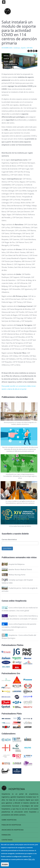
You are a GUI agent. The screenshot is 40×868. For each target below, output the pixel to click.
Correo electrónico (9, 539)
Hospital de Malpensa (16, 564)
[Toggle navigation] (4, 2)
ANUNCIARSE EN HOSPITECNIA (13, 830)
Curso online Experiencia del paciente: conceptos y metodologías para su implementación (19, 627)
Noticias (6, 56)
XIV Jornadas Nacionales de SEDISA (20, 526)
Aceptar (5, 864)
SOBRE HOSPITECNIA (9, 820)
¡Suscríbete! (7, 548)
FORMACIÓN (6, 835)
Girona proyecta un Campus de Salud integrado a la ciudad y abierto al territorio (20, 423)
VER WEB (30, 48)
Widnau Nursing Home (17, 575)
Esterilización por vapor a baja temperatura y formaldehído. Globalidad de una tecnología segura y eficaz (20, 476)
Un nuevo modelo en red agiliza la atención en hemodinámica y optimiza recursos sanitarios (20, 502)
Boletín (25, 534)
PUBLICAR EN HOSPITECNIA (11, 825)
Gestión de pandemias (10, 64)
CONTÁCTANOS (7, 840)
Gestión (6, 61)
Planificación (8, 67)
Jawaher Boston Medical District (20, 569)
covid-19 (6, 59)
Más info (32, 859)
